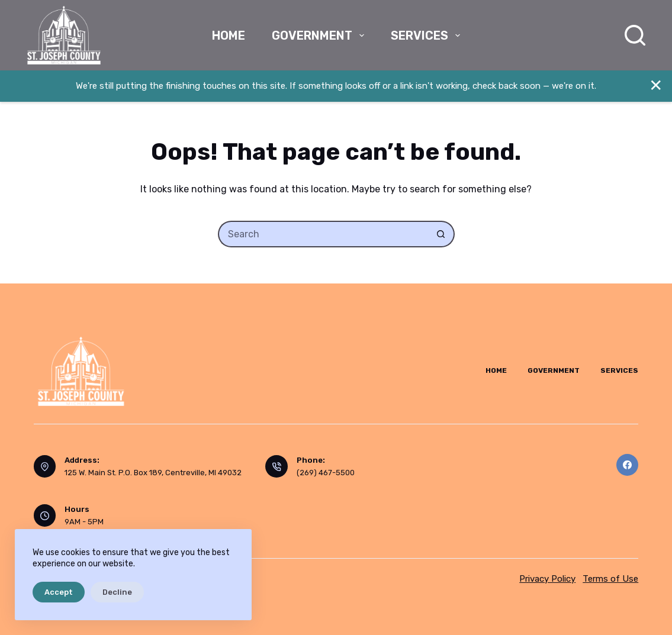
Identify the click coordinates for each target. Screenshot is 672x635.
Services (428, 36)
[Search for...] (323, 234)
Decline (117, 592)
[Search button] (441, 234)
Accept (59, 592)
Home (229, 36)
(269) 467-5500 (326, 473)
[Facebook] (628, 465)
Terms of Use (610, 579)
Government (320, 36)
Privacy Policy (547, 579)
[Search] (635, 35)
